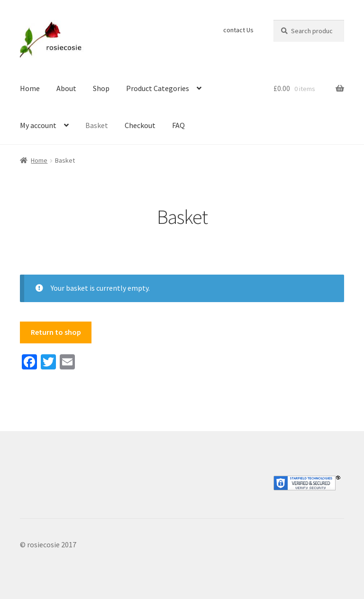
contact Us (238, 30)
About (66, 88)
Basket (97, 125)
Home (30, 88)
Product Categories (158, 88)
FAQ (178, 125)
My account (38, 125)
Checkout (140, 125)
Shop (101, 88)
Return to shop (56, 332)
